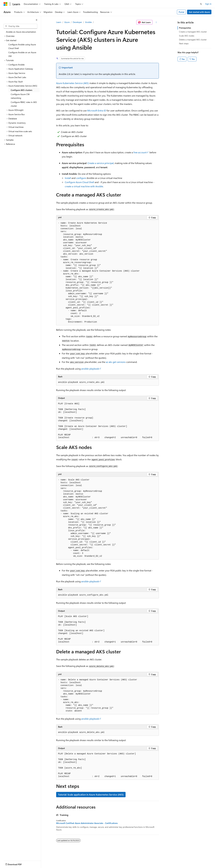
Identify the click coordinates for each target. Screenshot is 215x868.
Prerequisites (185, 28)
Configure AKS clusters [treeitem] (21, 90)
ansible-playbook (90, 369)
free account (140, 152)
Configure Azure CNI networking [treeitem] (20, 96)
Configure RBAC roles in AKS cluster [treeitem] (24, 104)
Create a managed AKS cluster (193, 32)
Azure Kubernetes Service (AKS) (72, 83)
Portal (181, 12)
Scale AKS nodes (187, 36)
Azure (67, 22)
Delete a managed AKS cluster (193, 40)
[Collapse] (37, 20)
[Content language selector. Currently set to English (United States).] (17, 864)
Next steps (184, 43)
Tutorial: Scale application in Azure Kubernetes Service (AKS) (91, 794)
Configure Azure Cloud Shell (79, 182)
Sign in (208, 4)
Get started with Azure (199, 12)
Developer (77, 22)
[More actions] (156, 22)
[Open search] (201, 4)
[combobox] (20, 26)
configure (81, 178)
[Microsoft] (6, 4)
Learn (59, 22)
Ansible (88, 22)
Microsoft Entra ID (97, 110)
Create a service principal (101, 163)
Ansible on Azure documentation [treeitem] (21, 32)
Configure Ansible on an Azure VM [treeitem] (22, 54)
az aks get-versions (116, 362)
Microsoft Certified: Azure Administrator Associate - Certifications (87, 823)
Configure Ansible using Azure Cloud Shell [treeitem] (22, 46)
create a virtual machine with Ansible (84, 186)
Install (68, 178)
